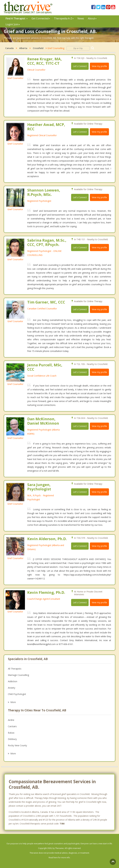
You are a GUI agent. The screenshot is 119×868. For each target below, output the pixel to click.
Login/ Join (13, 24)
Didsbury (12, 739)
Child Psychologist (17, 694)
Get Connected (41, 18)
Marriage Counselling (18, 675)
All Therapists (15, 669)
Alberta (23, 48)
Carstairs (12, 726)
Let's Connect (80, 66)
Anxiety (12, 688)
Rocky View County (17, 745)
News (81, 18)
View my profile (99, 66)
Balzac (11, 733)
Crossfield (38, 48)
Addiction (13, 681)
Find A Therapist (17, 18)
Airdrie (11, 720)
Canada (9, 48)
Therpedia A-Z (64, 18)
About (92, 18)
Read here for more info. (59, 858)
